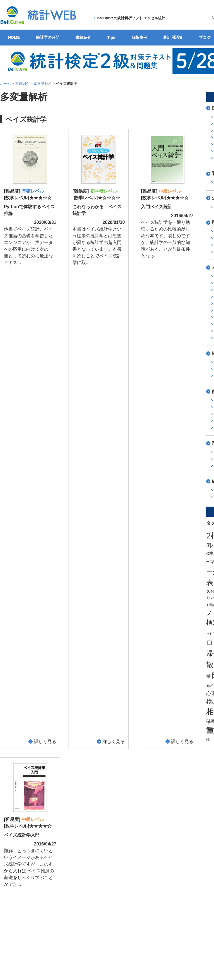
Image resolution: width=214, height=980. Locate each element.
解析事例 (139, 37)
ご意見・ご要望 (198, 905)
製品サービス (116, 922)
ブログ (147, 905)
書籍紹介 (83, 37)
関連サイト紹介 (169, 905)
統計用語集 (173, 37)
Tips (111, 37)
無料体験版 (140, 922)
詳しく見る (45, 270)
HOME (14, 37)
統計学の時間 (48, 37)
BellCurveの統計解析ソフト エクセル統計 (131, 18)
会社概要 (94, 922)
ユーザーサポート (167, 922)
